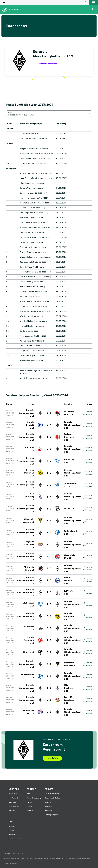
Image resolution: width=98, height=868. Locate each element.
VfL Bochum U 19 (70, 461)
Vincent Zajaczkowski (29, 257)
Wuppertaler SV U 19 (70, 557)
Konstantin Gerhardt (29, 311)
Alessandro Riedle (28, 139)
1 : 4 (49, 497)
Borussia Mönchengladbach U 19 (25, 413)
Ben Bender (25, 218)
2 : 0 (49, 413)
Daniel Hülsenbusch (29, 277)
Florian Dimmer (27, 252)
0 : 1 (49, 616)
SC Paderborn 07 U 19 (70, 485)
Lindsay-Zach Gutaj (28, 158)
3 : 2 (49, 569)
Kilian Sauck (25, 361)
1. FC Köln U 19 (29, 449)
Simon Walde (26, 188)
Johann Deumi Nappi (29, 173)
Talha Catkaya (26, 267)
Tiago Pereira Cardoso (30, 153)
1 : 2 (49, 437)
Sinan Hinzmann (27, 193)
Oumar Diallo (26, 208)
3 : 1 (49, 628)
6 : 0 (49, 557)
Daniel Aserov (26, 223)
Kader (10, 113)
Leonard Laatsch (27, 292)
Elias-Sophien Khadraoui (31, 228)
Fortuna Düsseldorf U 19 (69, 437)
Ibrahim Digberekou (29, 272)
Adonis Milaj (25, 341)
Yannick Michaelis (28, 321)
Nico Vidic (24, 297)
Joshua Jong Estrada (29, 262)
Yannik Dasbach (27, 378)
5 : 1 (49, 509)
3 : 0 (49, 473)
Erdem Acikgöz (27, 247)
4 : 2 (49, 461)
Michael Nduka (26, 326)
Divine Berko (26, 356)
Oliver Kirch (25, 134)
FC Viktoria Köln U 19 (69, 413)
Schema (88, 412)
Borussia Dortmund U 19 (29, 473)
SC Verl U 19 (70, 509)
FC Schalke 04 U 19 (70, 533)
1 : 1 (49, 533)
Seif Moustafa (26, 346)
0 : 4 (49, 425)
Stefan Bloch (26, 282)
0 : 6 (49, 652)
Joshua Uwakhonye (28, 371)
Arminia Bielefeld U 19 (30, 425)
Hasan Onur (25, 242)
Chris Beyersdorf (27, 213)
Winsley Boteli (26, 316)
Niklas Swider (26, 287)
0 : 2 (49, 485)
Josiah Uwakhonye (28, 301)
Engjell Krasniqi (27, 306)
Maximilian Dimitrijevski (30, 203)
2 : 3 (49, 604)
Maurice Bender (27, 163)
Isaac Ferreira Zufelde (30, 178)
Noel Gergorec (27, 336)
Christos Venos (26, 232)
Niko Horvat (25, 183)
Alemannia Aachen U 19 (28, 521)
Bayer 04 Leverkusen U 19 (29, 545)
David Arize (25, 331)
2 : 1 (49, 449)
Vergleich (87, 414)
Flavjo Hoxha (26, 351)
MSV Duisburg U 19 (30, 497)
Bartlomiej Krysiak (28, 237)
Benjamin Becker (27, 149)
